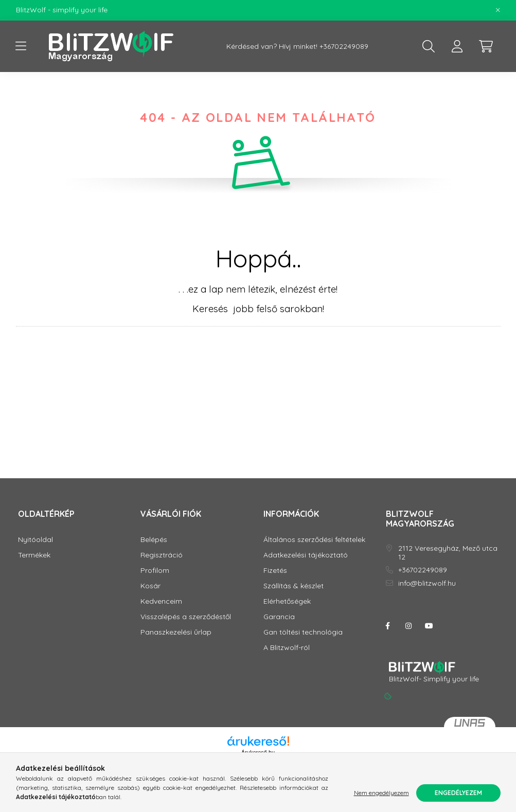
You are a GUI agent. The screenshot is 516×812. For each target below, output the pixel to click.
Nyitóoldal (35, 540)
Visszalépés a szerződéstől (186, 617)
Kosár (150, 586)
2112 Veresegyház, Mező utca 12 (448, 553)
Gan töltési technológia (303, 632)
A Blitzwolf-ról (287, 648)
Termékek (34, 555)
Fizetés (275, 571)
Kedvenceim (161, 601)
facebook (388, 626)
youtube (429, 626)
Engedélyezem (458, 793)
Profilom (155, 571)
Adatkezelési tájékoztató (306, 555)
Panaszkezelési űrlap (176, 632)
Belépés (154, 540)
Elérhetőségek (287, 601)
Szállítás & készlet (293, 586)
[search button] (429, 46)
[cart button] (486, 46)
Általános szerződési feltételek (314, 540)
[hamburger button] (21, 46)
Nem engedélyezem (381, 793)
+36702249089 (344, 47)
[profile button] (457, 46)
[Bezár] (498, 10)
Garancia (279, 617)
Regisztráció (162, 555)
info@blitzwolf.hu (427, 583)
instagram (408, 626)
